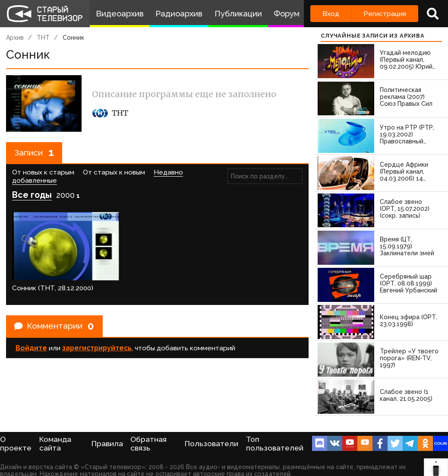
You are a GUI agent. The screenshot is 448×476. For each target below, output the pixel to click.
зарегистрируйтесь (97, 341)
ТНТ (43, 38)
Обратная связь (148, 444)
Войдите (31, 341)
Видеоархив (120, 14)
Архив (15, 38)
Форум (287, 14)
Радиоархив (179, 14)
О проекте (16, 444)
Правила (107, 444)
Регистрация (385, 14)
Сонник (73, 38)
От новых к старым (43, 173)
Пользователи (211, 444)
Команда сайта (55, 444)
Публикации (238, 14)
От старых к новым (114, 173)
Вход (331, 14)
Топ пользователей (275, 444)
